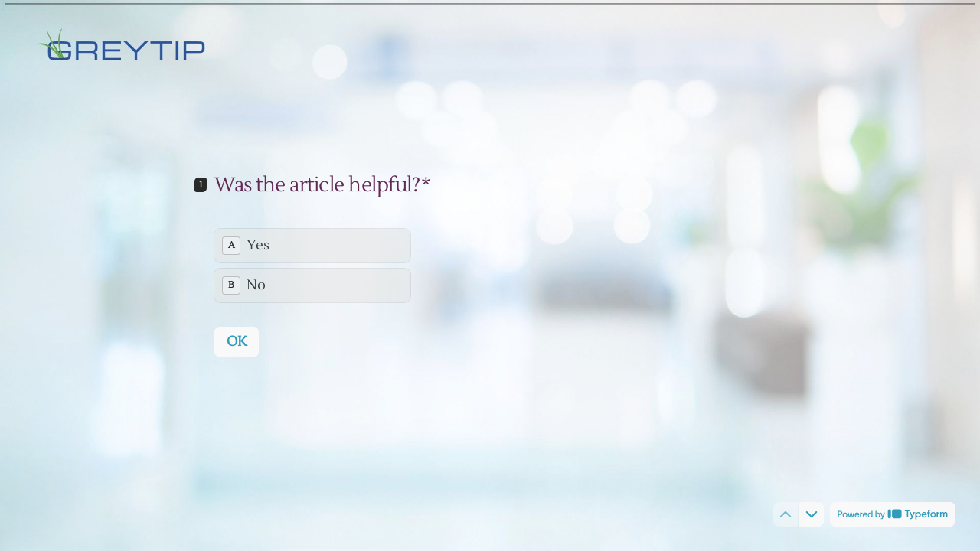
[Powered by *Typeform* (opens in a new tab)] (893, 514)
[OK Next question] (237, 341)
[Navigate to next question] (812, 514)
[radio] (312, 245)
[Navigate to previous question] (786, 514)
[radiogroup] (312, 265)
